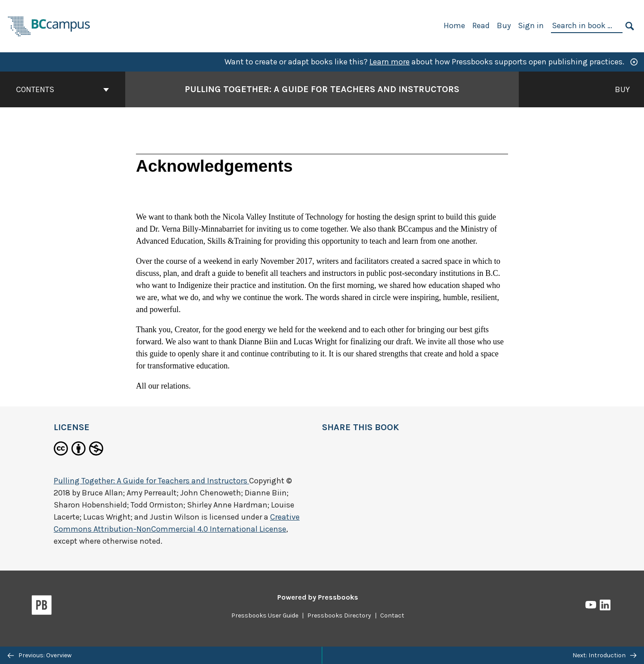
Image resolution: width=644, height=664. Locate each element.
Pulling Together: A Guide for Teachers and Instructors (151, 481)
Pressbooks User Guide (265, 615)
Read (481, 25)
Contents (63, 89)
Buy (504, 25)
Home (454, 25)
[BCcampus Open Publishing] (49, 25)
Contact (392, 615)
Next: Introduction (604, 655)
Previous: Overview (40, 655)
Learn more (390, 62)
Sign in (531, 25)
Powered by (318, 597)
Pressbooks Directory (339, 615)
